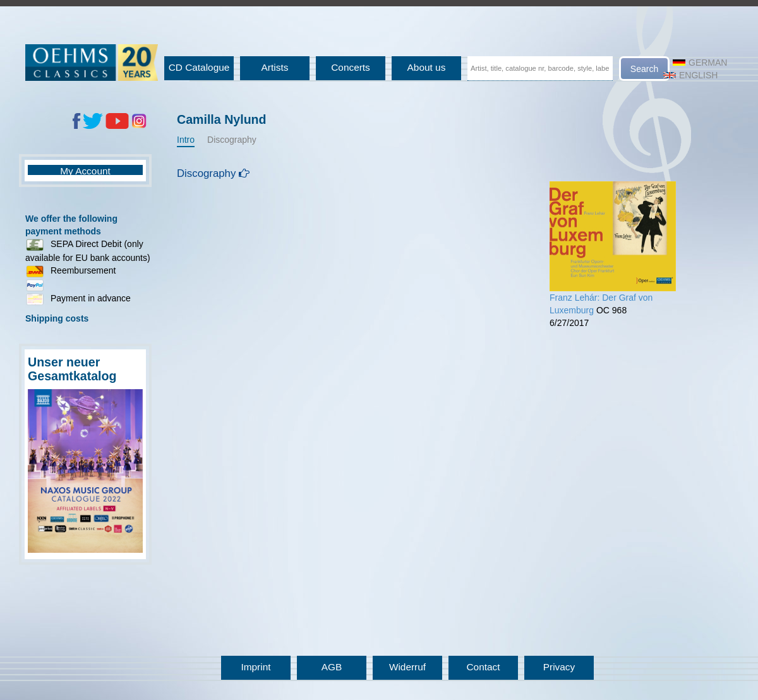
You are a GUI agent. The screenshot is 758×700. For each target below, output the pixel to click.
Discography (232, 140)
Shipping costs (57, 318)
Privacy (559, 667)
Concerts (351, 67)
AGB (332, 667)
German (700, 63)
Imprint (256, 667)
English (690, 75)
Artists (275, 67)
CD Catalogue (199, 67)
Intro (186, 140)
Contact (483, 667)
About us (427, 67)
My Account (85, 171)
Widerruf (407, 667)
